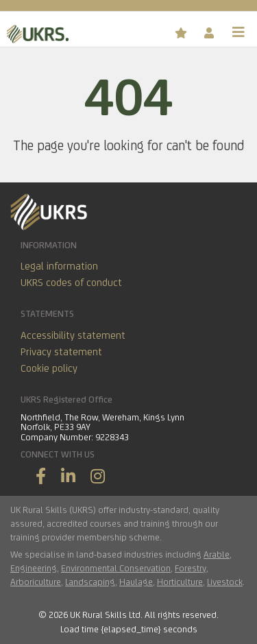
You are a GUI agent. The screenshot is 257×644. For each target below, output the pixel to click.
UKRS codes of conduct (71, 282)
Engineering (34, 568)
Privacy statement (61, 351)
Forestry (191, 568)
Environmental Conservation (116, 568)
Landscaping (90, 582)
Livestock (225, 582)
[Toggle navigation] (238, 32)
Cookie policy (49, 368)
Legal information (59, 266)
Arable (217, 554)
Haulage (136, 582)
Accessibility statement (73, 335)
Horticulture (180, 582)
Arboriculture (36, 582)
